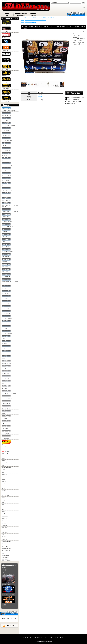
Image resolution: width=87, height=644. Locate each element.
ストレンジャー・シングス (8, 225)
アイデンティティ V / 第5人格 (9, 124)
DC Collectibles (5, 454)
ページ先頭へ (79, 632)
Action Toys (4, 447)
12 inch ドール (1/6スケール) (8, 362)
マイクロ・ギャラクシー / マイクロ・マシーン (47, 18)
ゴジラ (6, 184)
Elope (3, 465)
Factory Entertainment (6, 468)
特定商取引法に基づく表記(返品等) (76, 98)
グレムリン (6, 169)
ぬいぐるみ (6, 387)
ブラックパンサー (6, 307)
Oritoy (3, 505)
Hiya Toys (4, 481)
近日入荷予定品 (5, 558)
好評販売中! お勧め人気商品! (9, 109)
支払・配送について (21, 14)
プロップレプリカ (6, 402)
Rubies (3, 512)
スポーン (6, 240)
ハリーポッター (6, 297)
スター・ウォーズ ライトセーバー (10, 210)
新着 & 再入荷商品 (6, 560)
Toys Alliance (5, 525)
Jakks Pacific (4, 486)
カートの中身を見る (9, 613)
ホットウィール (6, 327)
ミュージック (6, 427)
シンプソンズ (6, 194)
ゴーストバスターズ (6, 174)
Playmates (4, 507)
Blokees (5, 451)
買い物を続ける (71, 104)
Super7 (3, 514)
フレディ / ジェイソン (7, 317)
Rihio (3, 509)
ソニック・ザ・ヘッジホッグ (9, 250)
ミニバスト (6, 422)
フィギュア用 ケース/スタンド (9, 392)
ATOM (12, 626)
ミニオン (6, 337)
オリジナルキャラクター (8, 86)
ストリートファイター (7, 220)
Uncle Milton (4, 528)
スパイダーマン (6, 235)
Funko (3, 472)
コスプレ (6, 382)
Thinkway (4, 521)
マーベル (6, 36)
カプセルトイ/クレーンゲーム (9, 372)
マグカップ (6, 417)
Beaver (3, 449)
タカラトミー (5, 539)
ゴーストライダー (6, 179)
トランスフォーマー (6, 29)
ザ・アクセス (5, 537)
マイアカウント (81, 7)
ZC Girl (6, 357)
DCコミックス (6, 42)
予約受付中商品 (5, 555)
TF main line (4, 518)
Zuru (3, 535)
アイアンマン (6, 119)
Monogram (4, 500)
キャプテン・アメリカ (7, 164)
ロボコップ (6, 342)
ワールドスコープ (6, 551)
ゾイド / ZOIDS (6, 245)
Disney (3, 461)
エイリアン (6, 154)
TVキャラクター (6, 74)
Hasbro (3, 479)
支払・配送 (30, 637)
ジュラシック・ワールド (8, 189)
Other (3, 553)
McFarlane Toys (5, 495)
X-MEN (6, 352)
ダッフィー (6, 260)
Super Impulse (5, 516)
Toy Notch (4, 523)
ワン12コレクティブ (6, 437)
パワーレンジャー (6, 302)
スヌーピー (6, 230)
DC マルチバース (6, 347)
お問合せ (33, 14)
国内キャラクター (6, 93)
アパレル (6, 367)
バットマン (6, 287)
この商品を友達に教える (73, 100)
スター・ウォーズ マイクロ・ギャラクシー (10, 205)
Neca (3, 502)
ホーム (7, 14)
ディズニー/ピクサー (7, 61)
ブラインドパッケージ (7, 397)
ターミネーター (6, 255)
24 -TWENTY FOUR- (6, 114)
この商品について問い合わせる (75, 102)
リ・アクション (6, 432)
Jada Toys (4, 484)
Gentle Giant (4, 475)
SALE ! (6, 442)
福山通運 (4, 605)
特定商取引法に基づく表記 (40, 637)
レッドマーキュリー (6, 548)
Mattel (3, 493)
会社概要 (4, 568)
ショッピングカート (76, 14)
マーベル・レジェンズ (7, 332)
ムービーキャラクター (7, 67)
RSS (8, 626)
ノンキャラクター (6, 99)
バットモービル (6, 292)
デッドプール (6, 270)
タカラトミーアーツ (6, 542)
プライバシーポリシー (53, 637)
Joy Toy (3, 488)
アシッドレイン (6, 129)
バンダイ (4, 544)
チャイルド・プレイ (6, 265)
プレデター (6, 322)
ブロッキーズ (6, 48)
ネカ (6, 55)
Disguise (3, 458)
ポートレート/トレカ (7, 407)
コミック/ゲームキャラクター (9, 80)
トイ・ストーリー (6, 275)
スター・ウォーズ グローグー (9, 199)
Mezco (3, 498)
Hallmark (4, 477)
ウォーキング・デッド (7, 149)
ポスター (6, 412)
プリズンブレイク (6, 312)
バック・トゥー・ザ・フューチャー (10, 281)
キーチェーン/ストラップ (8, 377)
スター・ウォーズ (6, 23)
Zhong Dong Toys (6, 532)
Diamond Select (5, 456)
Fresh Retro (4, 470)
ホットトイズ (5, 546)
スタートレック (6, 215)
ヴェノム (6, 144)
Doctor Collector (5, 463)
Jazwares (4, 491)
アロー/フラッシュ (6, 134)
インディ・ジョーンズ (7, 139)
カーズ (6, 159)
